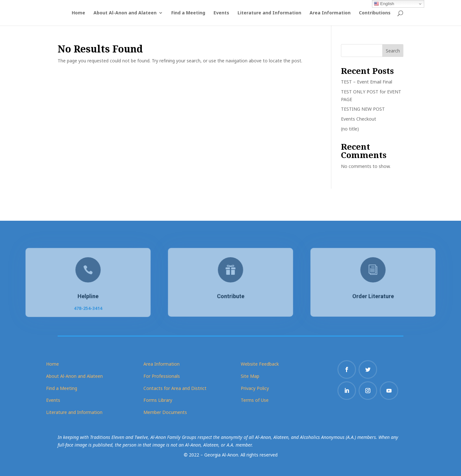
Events (221, 13)
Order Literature (373, 296)
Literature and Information (269, 13)
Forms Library (158, 400)
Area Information (330, 13)
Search (393, 51)
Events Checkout (359, 119)
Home (78, 13)
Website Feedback (260, 364)
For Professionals (162, 376)
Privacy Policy (255, 388)
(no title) (350, 129)
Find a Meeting (188, 13)
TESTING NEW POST (363, 109)
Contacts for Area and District (175, 388)
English (384, 4)
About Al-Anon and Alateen (125, 13)
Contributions (375, 13)
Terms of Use (255, 400)
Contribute (231, 296)
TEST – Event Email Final (367, 82)
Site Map (250, 376)
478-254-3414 (88, 307)
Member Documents (165, 412)
